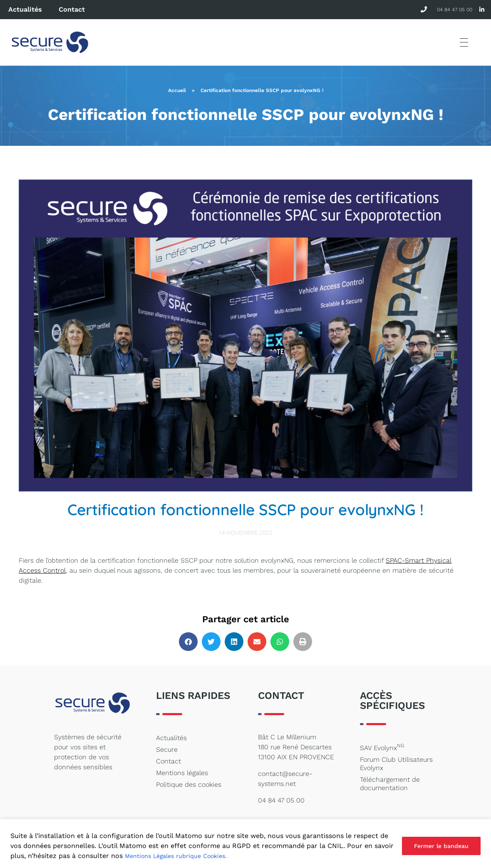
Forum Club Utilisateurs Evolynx (396, 764)
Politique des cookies (189, 784)
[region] (245, 844)
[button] (188, 642)
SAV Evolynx (382, 747)
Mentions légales (182, 773)
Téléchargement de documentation (390, 784)
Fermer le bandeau (441, 846)
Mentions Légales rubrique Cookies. (176, 856)
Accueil (177, 90)
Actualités (25, 9)
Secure (167, 750)
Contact (72, 9)
